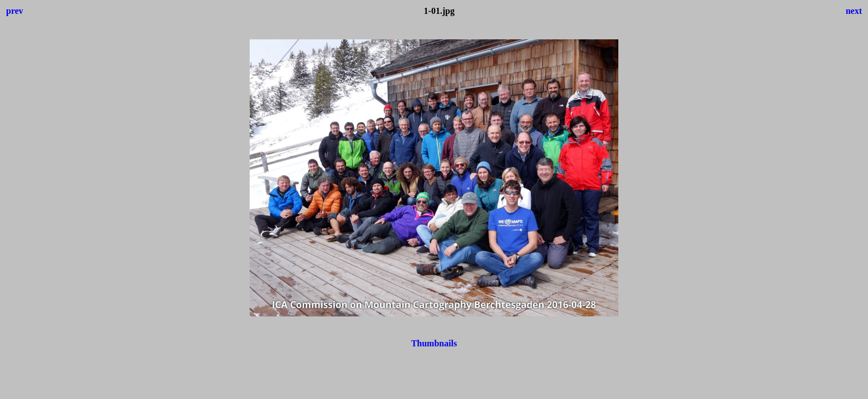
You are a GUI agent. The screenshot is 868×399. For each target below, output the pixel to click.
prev (15, 11)
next (854, 11)
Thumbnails (434, 343)
